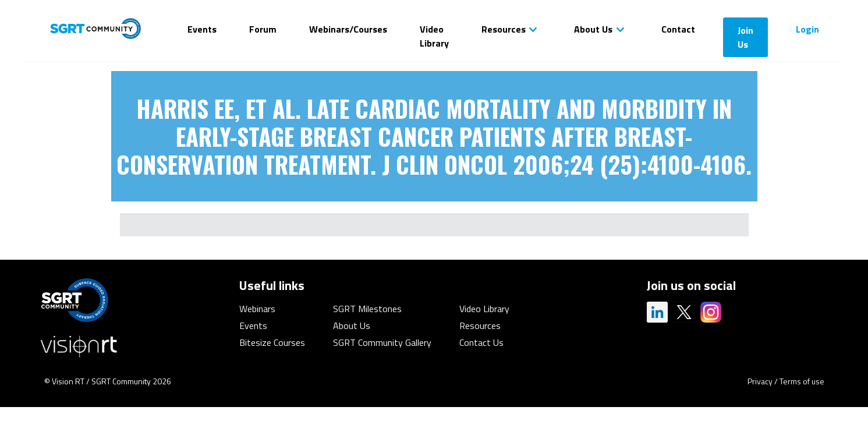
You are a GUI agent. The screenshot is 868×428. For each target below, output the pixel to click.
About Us (593, 29)
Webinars (257, 309)
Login (807, 29)
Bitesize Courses (272, 342)
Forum (263, 29)
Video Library (434, 36)
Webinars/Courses (348, 29)
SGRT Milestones (367, 309)
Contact (678, 29)
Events (202, 29)
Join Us (745, 37)
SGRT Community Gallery (382, 342)
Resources (504, 29)
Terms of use (802, 381)
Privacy (760, 381)
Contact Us (481, 342)
